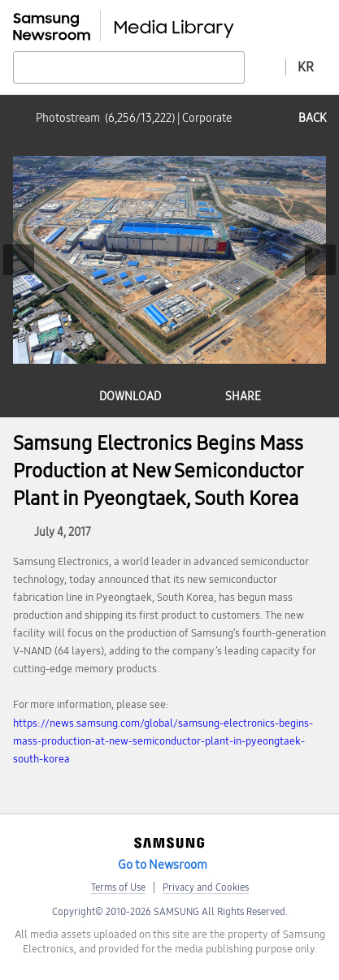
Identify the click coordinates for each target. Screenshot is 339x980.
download (130, 397)
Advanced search (265, 67)
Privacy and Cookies (206, 887)
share (243, 397)
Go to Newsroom (163, 865)
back (312, 118)
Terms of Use (118, 887)
